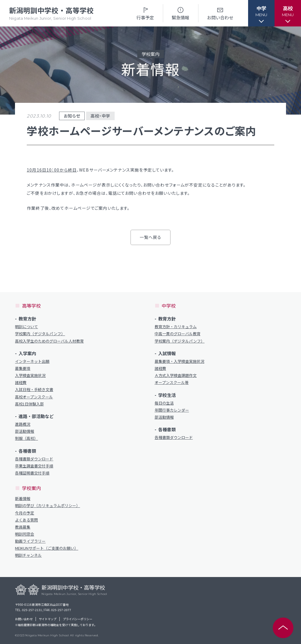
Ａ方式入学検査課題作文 (176, 375)
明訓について (26, 327)
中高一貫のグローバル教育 (178, 334)
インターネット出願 (32, 361)
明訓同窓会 (25, 534)
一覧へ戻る (151, 237)
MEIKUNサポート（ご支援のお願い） (47, 548)
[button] (261, 13)
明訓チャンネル (28, 555)
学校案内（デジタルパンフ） (40, 334)
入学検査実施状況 (30, 375)
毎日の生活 (164, 403)
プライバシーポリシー (78, 619)
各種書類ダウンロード (34, 459)
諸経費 (21, 383)
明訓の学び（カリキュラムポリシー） (47, 506)
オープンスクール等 (172, 383)
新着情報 (23, 499)
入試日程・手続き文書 (34, 390)
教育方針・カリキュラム (176, 327)
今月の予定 (25, 513)
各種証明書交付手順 (32, 473)
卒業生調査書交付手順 (34, 466)
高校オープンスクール (34, 397)
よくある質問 (26, 520)
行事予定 (145, 13)
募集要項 (23, 368)
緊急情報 (180, 13)
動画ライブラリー (30, 541)
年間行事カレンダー (172, 410)
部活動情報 (25, 431)
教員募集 (23, 527)
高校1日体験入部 (29, 404)
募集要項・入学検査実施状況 (179, 361)
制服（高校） (26, 438)
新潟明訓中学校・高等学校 (51, 13)
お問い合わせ (220, 13)
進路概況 (23, 424)
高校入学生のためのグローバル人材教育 (49, 341)
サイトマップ (48, 619)
